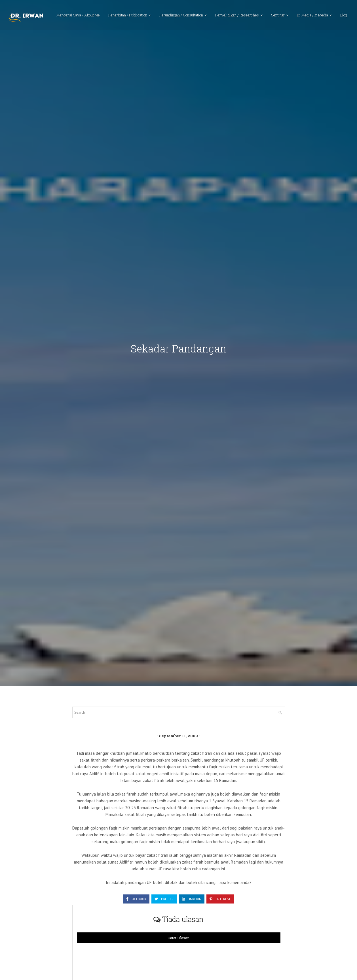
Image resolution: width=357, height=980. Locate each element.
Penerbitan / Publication (128, 16)
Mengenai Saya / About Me (78, 16)
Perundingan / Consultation (181, 16)
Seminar (278, 16)
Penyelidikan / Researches (237, 16)
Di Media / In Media (312, 16)
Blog (344, 16)
